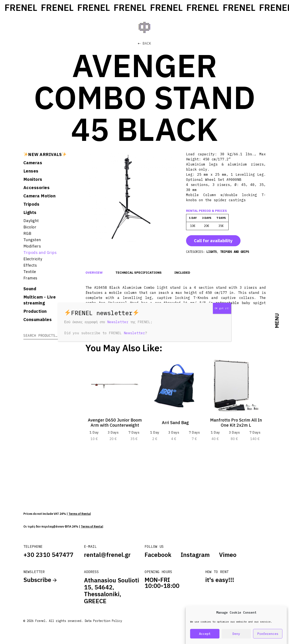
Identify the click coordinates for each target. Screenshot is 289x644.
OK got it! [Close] (222, 308)
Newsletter (118, 322)
